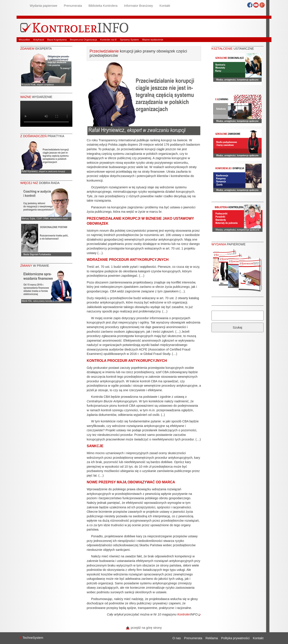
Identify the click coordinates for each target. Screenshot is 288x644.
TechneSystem (32, 638)
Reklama (212, 638)
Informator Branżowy (139, 6)
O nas (177, 638)
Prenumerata (73, 6)
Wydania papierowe (44, 6)
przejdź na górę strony (144, 628)
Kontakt (165, 6)
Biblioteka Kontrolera (103, 6)
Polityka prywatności (235, 638)
